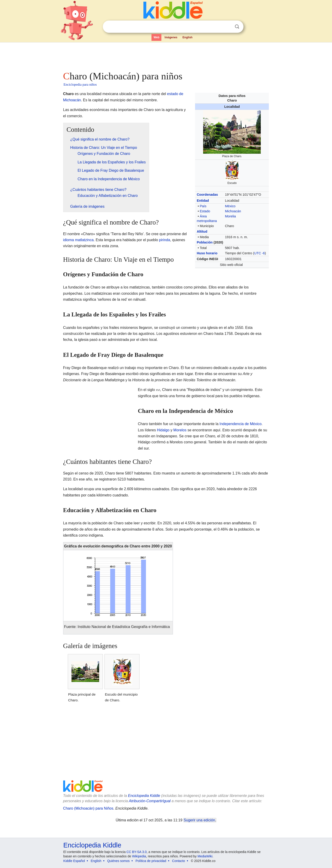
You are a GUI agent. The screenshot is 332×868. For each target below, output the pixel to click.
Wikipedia (139, 856)
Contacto (178, 861)
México (230, 206)
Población (205, 242)
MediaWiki (205, 856)
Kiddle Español (74, 861)
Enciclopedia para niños (80, 84)
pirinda (165, 240)
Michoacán (233, 211)
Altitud (202, 231)
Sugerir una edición (199, 820)
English (188, 37)
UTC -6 (259, 253)
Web (156, 37)
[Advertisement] (166, 55)
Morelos (180, 430)
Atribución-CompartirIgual (150, 801)
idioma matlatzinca (79, 240)
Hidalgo (163, 430)
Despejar (228, 27)
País (203, 206)
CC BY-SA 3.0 (137, 852)
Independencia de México (240, 424)
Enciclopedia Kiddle (144, 796)
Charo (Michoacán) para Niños (88, 808)
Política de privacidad (151, 861)
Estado (205, 211)
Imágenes (171, 37)
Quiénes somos (118, 861)
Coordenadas (207, 195)
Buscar (237, 27)
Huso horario (207, 253)
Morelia (230, 216)
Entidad (203, 201)
